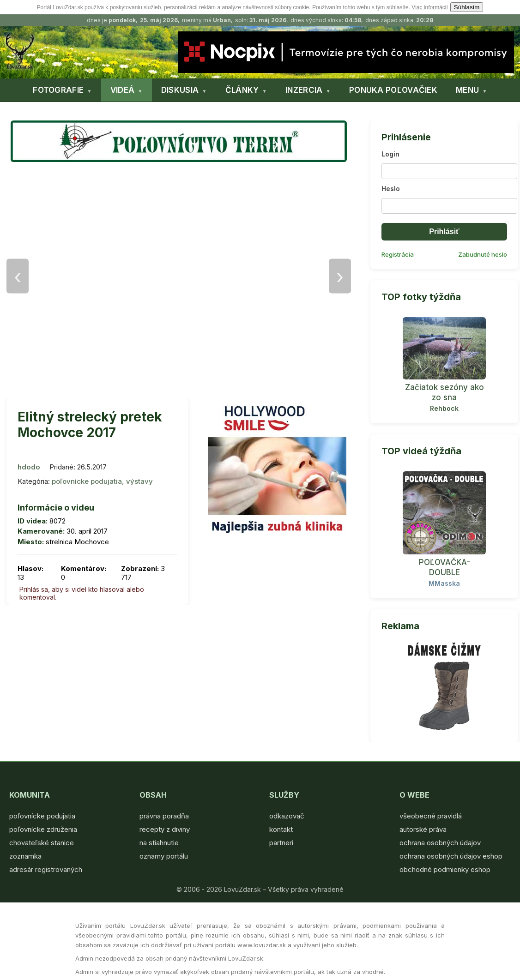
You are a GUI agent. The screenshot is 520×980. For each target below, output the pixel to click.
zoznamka (25, 856)
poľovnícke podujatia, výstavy (102, 481)
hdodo (29, 467)
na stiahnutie (159, 843)
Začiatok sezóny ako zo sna (444, 392)
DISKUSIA (180, 90)
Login (390, 154)
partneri (281, 843)
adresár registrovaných (46, 869)
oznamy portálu (164, 856)
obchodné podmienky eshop (445, 869)
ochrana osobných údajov (440, 843)
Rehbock (444, 408)
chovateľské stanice (42, 843)
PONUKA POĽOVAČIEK (393, 90)
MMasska (444, 583)
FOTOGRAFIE (58, 90)
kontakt (281, 829)
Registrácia (398, 254)
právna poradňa (164, 816)
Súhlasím (467, 7)
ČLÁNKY (242, 90)
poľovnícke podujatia (42, 816)
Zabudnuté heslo (483, 254)
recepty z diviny (165, 829)
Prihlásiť (444, 231)
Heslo (391, 189)
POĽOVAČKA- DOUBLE (444, 567)
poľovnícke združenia (43, 829)
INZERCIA (304, 90)
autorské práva (423, 829)
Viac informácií (429, 7)
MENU (467, 90)
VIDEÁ (123, 90)
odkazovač (287, 816)
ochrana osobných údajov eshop (451, 856)
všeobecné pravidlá (431, 816)
